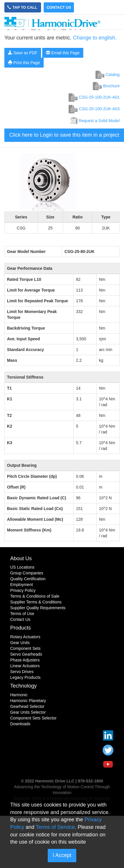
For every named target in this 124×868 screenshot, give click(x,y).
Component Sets (25, 648)
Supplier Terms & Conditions (36, 602)
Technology (23, 686)
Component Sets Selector (33, 718)
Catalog (108, 75)
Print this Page (24, 63)
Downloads (20, 724)
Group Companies (27, 573)
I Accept (62, 855)
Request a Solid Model (94, 121)
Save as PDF (23, 53)
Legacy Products (25, 677)
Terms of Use (22, 614)
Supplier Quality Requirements (38, 608)
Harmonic (19, 695)
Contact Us (59, 7)
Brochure (106, 86)
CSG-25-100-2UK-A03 (94, 109)
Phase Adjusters (25, 660)
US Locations (22, 567)
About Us (21, 558)
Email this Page (63, 53)
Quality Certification (28, 579)
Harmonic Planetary (28, 701)
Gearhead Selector (27, 706)
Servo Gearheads (26, 654)
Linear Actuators (25, 666)
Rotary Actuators (25, 637)
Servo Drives (22, 672)
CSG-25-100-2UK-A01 (94, 97)
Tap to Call (23, 7)
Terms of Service (55, 827)
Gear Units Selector (28, 712)
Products (21, 628)
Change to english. (95, 38)
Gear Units (20, 643)
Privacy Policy (23, 590)
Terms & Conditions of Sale (35, 596)
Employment (22, 585)
